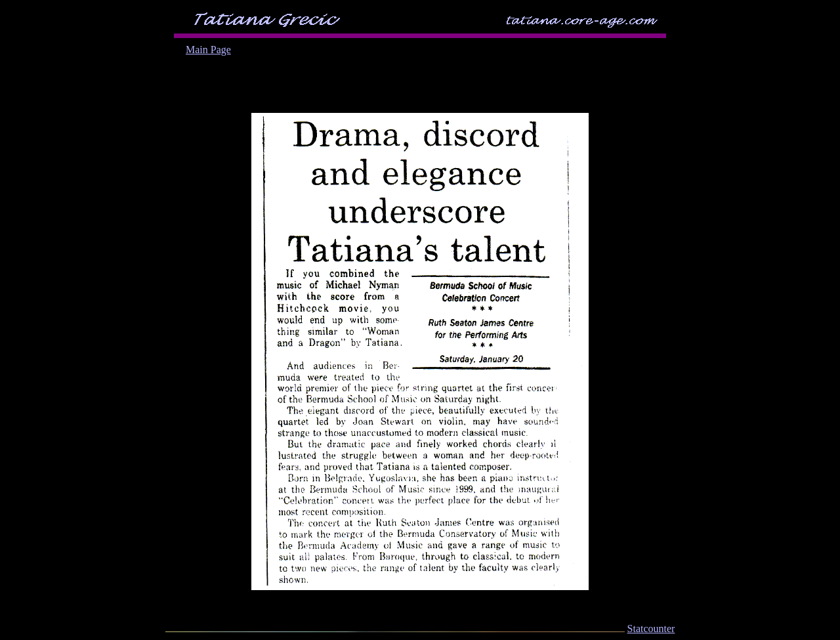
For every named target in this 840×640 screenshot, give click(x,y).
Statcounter (651, 629)
